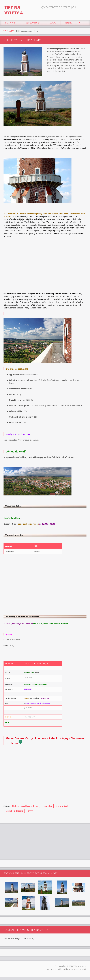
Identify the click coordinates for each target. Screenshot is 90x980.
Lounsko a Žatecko (14, 811)
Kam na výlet (10, 23)
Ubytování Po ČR (33, 23)
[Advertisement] (45, 842)
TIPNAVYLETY (9, 32)
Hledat (84, 7)
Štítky (6, 807)
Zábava (53, 23)
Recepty (69, 23)
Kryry (30, 811)
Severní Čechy (63, 807)
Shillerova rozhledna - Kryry (25, 807)
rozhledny (47, 807)
